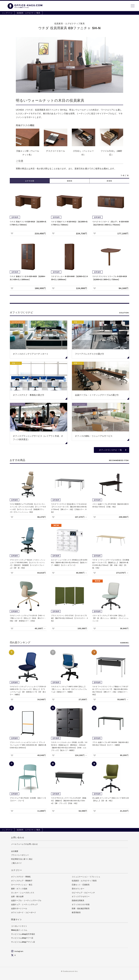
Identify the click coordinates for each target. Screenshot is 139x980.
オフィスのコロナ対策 (81, 905)
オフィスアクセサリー (81, 897)
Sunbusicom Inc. (71, 971)
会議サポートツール (19, 909)
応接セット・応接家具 (81, 885)
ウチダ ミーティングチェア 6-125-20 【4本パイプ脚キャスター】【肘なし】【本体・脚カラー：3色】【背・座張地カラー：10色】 (28, 618)
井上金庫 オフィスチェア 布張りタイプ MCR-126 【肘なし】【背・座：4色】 (111, 799)
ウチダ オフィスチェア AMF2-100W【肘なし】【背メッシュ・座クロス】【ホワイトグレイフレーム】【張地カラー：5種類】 (69, 689)
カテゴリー (17, 870)
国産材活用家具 (78, 901)
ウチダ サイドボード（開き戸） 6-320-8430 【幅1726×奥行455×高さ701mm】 (111, 223)
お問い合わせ (18, 837)
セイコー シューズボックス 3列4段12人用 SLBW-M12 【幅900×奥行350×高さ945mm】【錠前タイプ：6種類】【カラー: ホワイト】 (69, 563)
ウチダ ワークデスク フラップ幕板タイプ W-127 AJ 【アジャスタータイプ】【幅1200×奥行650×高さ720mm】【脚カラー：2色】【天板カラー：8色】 (110, 691)
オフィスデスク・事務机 (21, 877)
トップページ (7, 13)
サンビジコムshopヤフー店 (22, 938)
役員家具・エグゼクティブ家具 (28, 13)
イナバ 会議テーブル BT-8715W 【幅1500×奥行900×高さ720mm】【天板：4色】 (110, 505)
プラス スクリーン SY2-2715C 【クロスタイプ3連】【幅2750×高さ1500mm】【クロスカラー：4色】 (69, 618)
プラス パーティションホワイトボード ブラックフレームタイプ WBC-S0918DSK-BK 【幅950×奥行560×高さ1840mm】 (28, 745)
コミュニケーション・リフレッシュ (86, 877)
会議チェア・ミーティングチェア (24, 905)
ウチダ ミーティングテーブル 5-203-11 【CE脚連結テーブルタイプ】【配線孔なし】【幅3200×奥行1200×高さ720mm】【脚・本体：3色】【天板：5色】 (111, 564)
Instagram (17, 951)
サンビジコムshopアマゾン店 (23, 942)
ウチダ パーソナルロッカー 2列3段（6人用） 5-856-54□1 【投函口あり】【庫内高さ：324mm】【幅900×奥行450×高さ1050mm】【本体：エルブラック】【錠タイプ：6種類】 (69, 746)
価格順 (70, 181)
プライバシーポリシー (20, 855)
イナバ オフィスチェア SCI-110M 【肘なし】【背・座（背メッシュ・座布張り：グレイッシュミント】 (110, 618)
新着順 (109, 181)
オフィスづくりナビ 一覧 (110, 450)
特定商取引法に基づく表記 (22, 859)
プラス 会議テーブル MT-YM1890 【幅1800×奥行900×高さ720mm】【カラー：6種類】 (111, 744)
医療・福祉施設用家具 (81, 909)
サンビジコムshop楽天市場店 (23, 934)
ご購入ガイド (16, 863)
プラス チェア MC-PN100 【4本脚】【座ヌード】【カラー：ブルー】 (28, 799)
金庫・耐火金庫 (17, 897)
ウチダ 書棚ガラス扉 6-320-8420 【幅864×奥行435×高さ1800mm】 (28, 278)
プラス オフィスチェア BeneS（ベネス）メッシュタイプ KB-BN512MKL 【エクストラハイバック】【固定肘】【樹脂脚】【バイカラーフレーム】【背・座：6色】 (28, 564)
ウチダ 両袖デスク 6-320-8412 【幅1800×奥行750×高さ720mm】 (69, 223)
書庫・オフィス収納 (19, 889)
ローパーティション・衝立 (22, 885)
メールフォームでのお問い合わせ (24, 844)
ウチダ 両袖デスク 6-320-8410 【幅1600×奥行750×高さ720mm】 (28, 223)
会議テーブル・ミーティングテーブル (26, 901)
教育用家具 (76, 913)
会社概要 (15, 851)
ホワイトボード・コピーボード (24, 913)
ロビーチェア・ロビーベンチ (83, 893)
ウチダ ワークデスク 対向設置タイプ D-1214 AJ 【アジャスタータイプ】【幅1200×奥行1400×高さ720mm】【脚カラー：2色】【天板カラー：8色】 (69, 508)
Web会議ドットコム (19, 930)
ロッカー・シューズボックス (23, 893)
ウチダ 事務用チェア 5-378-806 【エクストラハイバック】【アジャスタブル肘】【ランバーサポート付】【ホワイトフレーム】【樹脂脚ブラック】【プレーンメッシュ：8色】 (28, 508)
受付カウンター (78, 889)
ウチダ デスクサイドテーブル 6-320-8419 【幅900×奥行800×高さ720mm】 (110, 278)
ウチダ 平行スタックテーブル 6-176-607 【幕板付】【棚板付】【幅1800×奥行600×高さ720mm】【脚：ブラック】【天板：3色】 (69, 801)
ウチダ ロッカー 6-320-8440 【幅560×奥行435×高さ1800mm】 (69, 278)
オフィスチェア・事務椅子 (22, 881)
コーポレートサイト (19, 926)
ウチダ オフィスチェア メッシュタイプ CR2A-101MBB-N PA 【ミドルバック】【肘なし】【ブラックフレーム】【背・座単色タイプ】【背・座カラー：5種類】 (28, 691)
